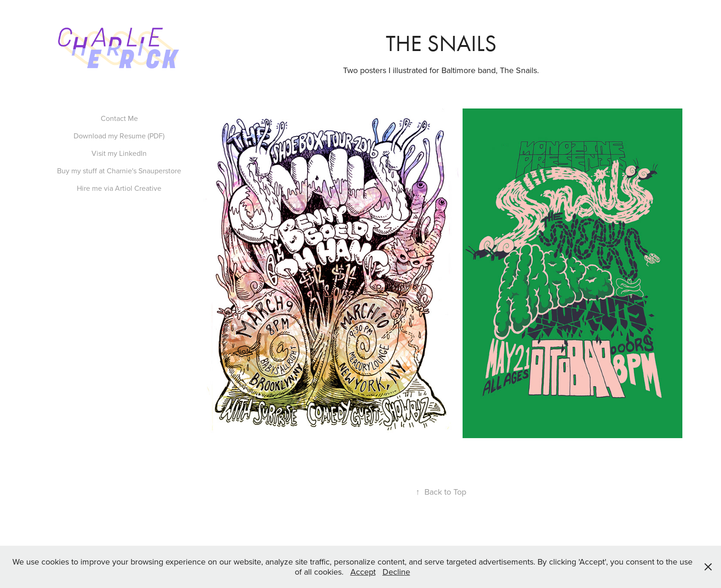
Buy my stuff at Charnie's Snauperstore (119, 171)
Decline (396, 572)
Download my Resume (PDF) (119, 136)
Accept (363, 572)
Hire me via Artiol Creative (119, 188)
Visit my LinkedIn (119, 153)
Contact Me (119, 118)
